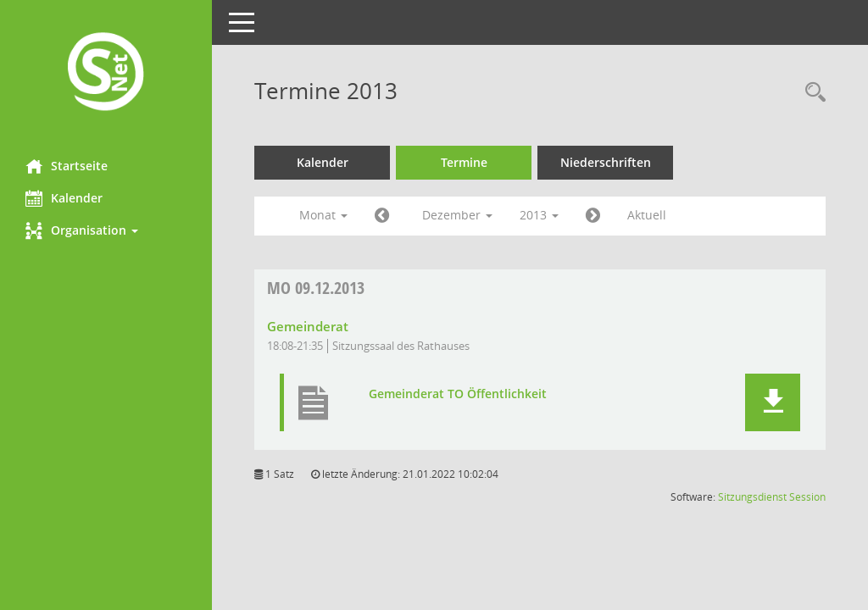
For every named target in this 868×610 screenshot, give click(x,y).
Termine (464, 162)
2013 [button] (539, 215)
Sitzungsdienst (752, 497)
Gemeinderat (308, 326)
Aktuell (647, 215)
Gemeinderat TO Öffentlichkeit (458, 394)
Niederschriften (606, 162)
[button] (106, 230)
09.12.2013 (316, 288)
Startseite (67, 166)
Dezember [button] (457, 215)
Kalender (64, 198)
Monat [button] (323, 215)
